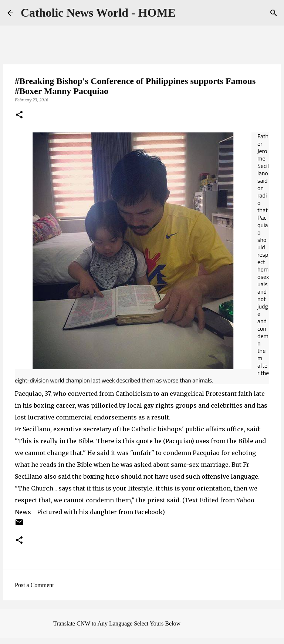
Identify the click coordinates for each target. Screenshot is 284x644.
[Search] (274, 13)
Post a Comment (34, 585)
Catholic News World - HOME (98, 13)
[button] (19, 115)
